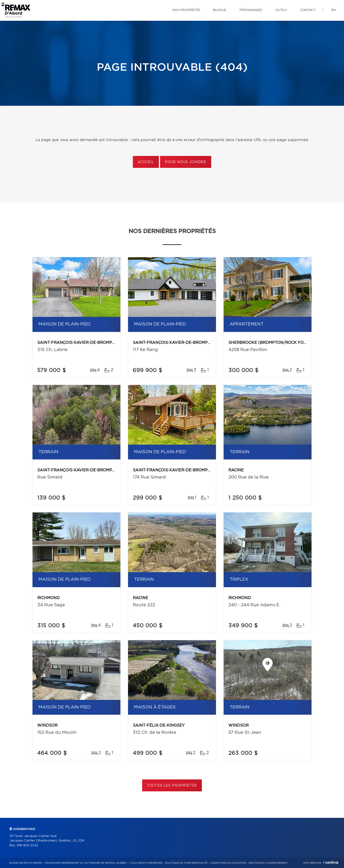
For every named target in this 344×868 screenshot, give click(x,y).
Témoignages (251, 10)
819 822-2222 (28, 845)
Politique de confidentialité (186, 863)
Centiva (331, 862)
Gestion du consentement (268, 863)
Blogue (220, 10)
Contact (308, 10)
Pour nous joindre (186, 162)
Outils (281, 10)
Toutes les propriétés (172, 786)
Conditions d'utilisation (228, 863)
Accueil (146, 162)
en (333, 10)
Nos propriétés (186, 10)
